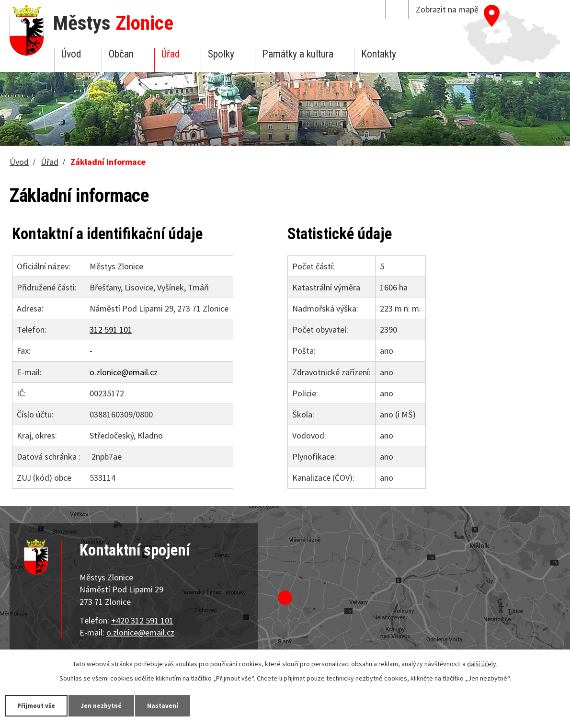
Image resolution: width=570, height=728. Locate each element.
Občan (121, 54)
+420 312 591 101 (142, 620)
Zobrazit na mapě (447, 9)
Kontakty (379, 54)
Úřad (171, 54)
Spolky (221, 54)
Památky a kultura (298, 54)
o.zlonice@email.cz (124, 372)
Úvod (71, 54)
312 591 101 (111, 329)
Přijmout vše (40, 705)
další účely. (482, 663)
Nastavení (177, 705)
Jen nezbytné (110, 705)
